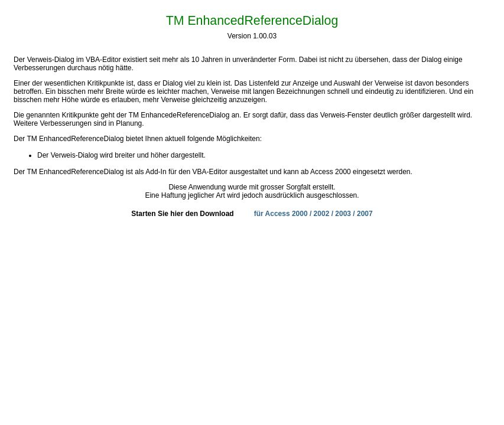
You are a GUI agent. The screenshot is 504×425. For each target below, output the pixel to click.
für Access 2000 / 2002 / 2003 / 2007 (313, 214)
